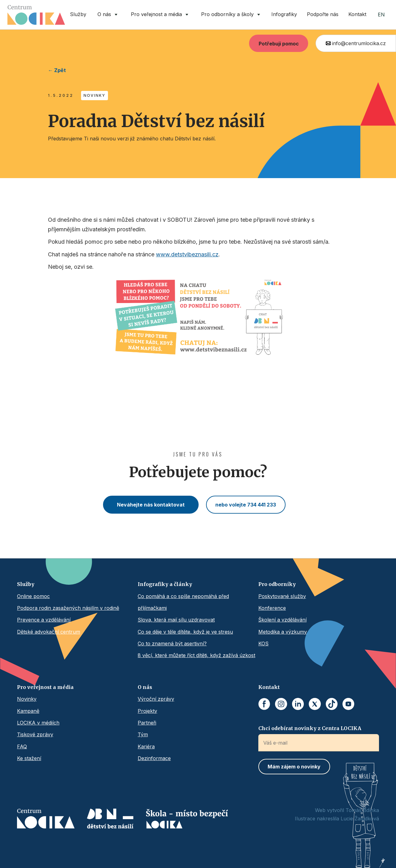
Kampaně (28, 711)
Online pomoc (33, 596)
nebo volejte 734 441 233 (246, 505)
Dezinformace (154, 758)
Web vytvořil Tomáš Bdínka (347, 810)
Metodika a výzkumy (283, 632)
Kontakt (357, 14)
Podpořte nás (323, 14)
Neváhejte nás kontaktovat (151, 505)
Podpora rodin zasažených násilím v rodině (68, 608)
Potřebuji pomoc (279, 44)
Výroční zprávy (156, 699)
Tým (143, 734)
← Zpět (57, 70)
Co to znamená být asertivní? (172, 644)
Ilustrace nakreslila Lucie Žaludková (337, 819)
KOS (263, 644)
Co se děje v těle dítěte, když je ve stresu (185, 632)
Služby (78, 14)
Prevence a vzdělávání (44, 620)
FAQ (22, 746)
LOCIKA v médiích (38, 723)
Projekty (147, 711)
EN (381, 15)
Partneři (147, 723)
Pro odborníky (277, 584)
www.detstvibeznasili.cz (187, 254)
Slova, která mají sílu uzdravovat (176, 620)
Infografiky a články (165, 584)
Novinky (27, 699)
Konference (272, 608)
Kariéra (146, 746)
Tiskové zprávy (35, 734)
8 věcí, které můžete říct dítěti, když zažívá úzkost (196, 655)
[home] (36, 15)
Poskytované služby (282, 596)
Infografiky (284, 14)
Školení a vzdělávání (282, 620)
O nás (145, 687)
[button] (108, 15)
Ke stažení (29, 758)
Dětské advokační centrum (49, 632)
